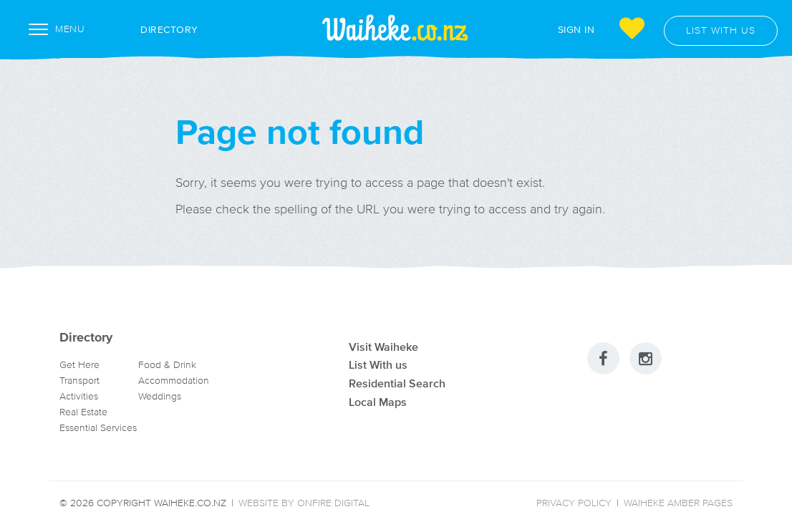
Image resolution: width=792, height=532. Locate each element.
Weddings (160, 396)
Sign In (576, 29)
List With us (378, 364)
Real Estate (83, 412)
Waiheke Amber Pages (678, 503)
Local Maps (378, 402)
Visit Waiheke (383, 347)
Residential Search (397, 383)
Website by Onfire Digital (304, 503)
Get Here (79, 365)
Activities (79, 396)
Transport (79, 381)
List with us (721, 30)
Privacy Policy (574, 503)
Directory (154, 29)
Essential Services (98, 428)
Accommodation (174, 381)
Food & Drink (167, 365)
